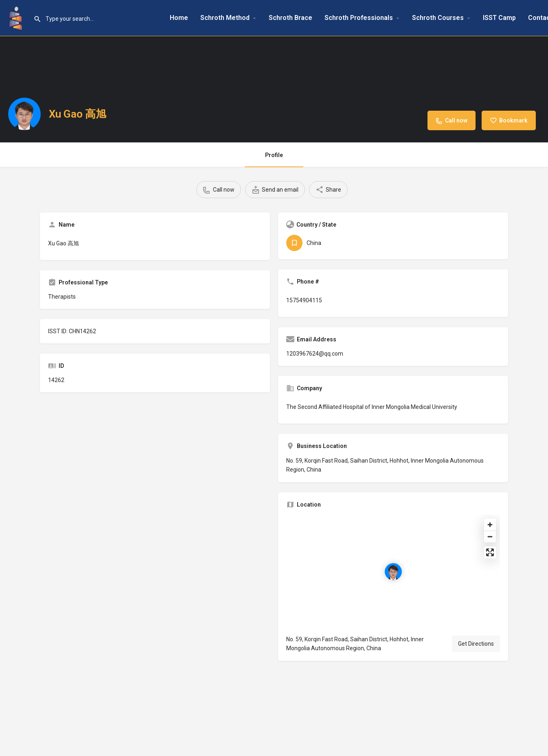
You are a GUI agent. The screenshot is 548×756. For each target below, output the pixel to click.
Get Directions (476, 644)
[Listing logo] (24, 114)
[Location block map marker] (393, 572)
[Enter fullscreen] (490, 552)
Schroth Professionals (359, 18)
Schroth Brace (290, 18)
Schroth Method (225, 18)
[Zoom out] (490, 536)
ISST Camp (499, 18)
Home (179, 18)
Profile (274, 155)
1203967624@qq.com (315, 354)
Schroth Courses (438, 18)
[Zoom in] (490, 525)
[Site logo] (17, 17)
